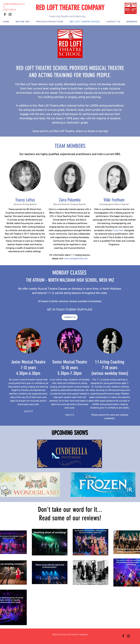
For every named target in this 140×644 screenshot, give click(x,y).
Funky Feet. (118, 231)
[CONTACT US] (70, 317)
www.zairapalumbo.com (76, 259)
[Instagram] (128, 636)
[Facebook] (123, 636)
